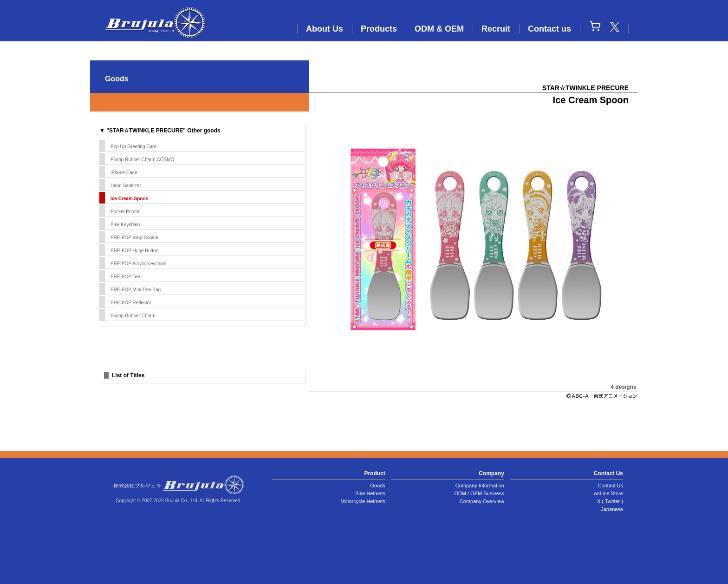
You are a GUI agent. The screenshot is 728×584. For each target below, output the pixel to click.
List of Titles (128, 375)
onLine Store (609, 493)
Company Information (480, 486)
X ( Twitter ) (610, 501)
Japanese (612, 509)
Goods (377, 486)
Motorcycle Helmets (363, 501)
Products (379, 29)
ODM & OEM (439, 29)
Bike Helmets (370, 493)
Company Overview (482, 501)
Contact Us (611, 486)
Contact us (549, 29)
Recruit (496, 29)
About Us (325, 29)
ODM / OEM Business (479, 493)
